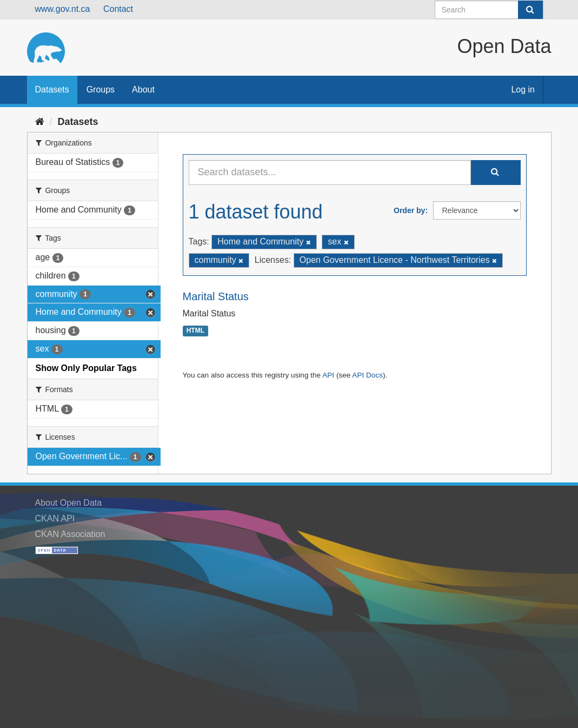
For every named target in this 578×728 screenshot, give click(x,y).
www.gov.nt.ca (63, 9)
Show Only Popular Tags (86, 368)
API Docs (367, 375)
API (328, 375)
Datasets (52, 90)
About (143, 90)
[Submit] (530, 10)
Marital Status (216, 296)
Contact (118, 9)
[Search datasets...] (330, 173)
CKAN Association (70, 534)
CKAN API (55, 518)
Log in (523, 90)
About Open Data (69, 503)
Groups (101, 90)
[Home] (40, 122)
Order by (409, 210)
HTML (195, 331)
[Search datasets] (489, 10)
